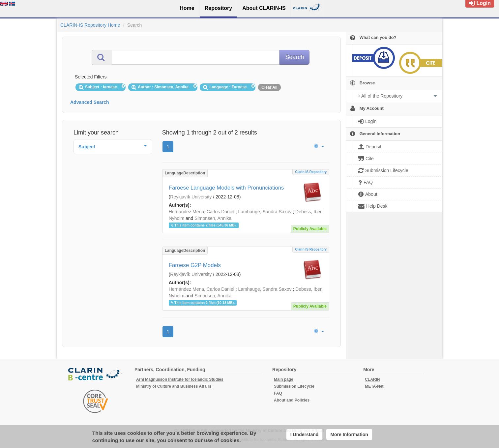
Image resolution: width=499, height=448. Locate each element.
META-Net (374, 386)
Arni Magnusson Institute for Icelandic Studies (180, 379)
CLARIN (372, 379)
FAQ (278, 393)
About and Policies (292, 400)
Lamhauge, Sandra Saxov (265, 212)
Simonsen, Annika (213, 218)
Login (480, 3)
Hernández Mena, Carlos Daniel (202, 212)
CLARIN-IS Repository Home (90, 25)
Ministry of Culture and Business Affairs (174, 386)
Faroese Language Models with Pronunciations (226, 188)
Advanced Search (90, 102)
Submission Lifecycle (294, 386)
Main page (284, 379)
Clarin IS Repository (311, 172)
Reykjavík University (191, 197)
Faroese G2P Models (195, 265)
